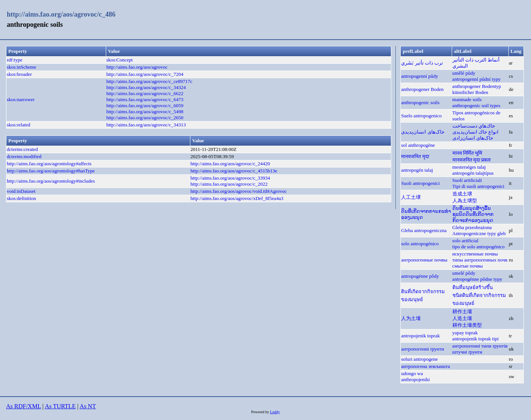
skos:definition (21, 198)
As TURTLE (60, 406)
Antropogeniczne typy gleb (479, 233)
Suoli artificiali (467, 180)
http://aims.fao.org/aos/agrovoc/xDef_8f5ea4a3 (237, 198)
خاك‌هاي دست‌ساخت (474, 126)
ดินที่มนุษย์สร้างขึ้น (473, 287)
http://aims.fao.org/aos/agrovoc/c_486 (61, 14)
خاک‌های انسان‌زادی (473, 138)
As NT (88, 406)
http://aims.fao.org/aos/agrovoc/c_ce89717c (149, 81)
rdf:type (15, 60)
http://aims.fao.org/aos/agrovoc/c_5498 (145, 112)
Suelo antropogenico (421, 116)
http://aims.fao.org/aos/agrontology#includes (51, 181)
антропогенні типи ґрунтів (480, 346)
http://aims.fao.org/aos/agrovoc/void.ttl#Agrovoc (238, 191)
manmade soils (467, 99)
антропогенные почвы (424, 260)
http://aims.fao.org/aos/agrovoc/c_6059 (145, 105)
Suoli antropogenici (420, 183)
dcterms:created (22, 149)
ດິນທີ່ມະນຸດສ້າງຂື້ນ (472, 208)
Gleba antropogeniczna (424, 230)
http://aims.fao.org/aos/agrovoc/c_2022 (229, 184)
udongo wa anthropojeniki (415, 376)
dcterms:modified (24, 156)
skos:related (19, 125)
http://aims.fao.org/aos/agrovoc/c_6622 (145, 93)
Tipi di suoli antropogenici (479, 186)
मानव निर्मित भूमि (468, 153)
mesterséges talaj (469, 167)
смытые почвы (468, 266)
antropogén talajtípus (473, 173)
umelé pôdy (464, 273)
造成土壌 (462, 194)
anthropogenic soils (420, 102)
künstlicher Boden (470, 92)
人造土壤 (462, 318)
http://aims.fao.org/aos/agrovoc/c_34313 (146, 125)
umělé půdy (464, 73)
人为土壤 (411, 318)
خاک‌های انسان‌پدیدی (423, 132)
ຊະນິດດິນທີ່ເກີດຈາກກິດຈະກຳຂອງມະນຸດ (473, 217)
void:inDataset (21, 191)
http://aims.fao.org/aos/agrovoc (137, 67)
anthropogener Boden (422, 89)
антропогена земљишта (425, 366)
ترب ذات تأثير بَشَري (422, 63)
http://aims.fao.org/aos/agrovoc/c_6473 (145, 99)
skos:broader (19, 74)
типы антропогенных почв (480, 260)
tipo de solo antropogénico (479, 247)
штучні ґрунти (467, 352)
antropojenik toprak (420, 336)
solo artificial (465, 241)
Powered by (261, 412)
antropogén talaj (417, 170)
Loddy (275, 412)
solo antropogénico (420, 244)
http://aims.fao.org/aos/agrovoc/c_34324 (146, 87)
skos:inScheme (22, 67)
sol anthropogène (418, 145)
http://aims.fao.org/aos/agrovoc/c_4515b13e (234, 171)
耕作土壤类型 (467, 325)
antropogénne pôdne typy (477, 279)
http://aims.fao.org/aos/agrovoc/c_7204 (145, 74)
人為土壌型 (465, 201)
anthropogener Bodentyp (477, 86)
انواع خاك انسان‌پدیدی (476, 132)
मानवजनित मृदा (415, 156)
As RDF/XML (23, 406)
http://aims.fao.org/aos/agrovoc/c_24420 (230, 164)
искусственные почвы (475, 254)
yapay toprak (465, 333)
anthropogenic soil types (476, 105)
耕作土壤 (462, 312)
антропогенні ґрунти (423, 349)
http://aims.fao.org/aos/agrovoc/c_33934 (230, 178)
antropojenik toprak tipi (476, 339)
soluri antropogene (419, 359)
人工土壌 (411, 197)
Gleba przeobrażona (472, 227)
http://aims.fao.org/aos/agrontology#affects (49, 164)
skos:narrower (21, 99)
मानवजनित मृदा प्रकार (472, 160)
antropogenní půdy (420, 76)
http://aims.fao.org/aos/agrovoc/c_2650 (145, 118)
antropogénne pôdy (420, 276)
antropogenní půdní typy (477, 79)
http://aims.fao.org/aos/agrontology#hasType (51, 171)
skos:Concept (119, 60)
